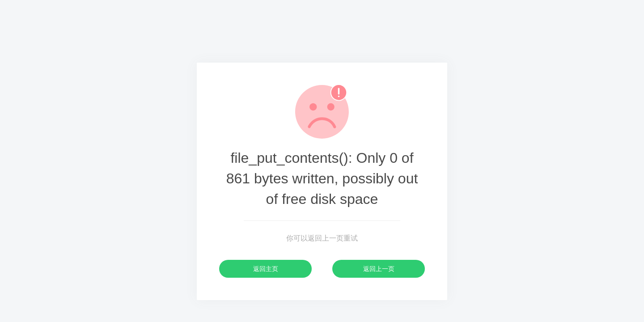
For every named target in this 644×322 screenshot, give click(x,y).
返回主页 (266, 269)
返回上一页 (379, 269)
